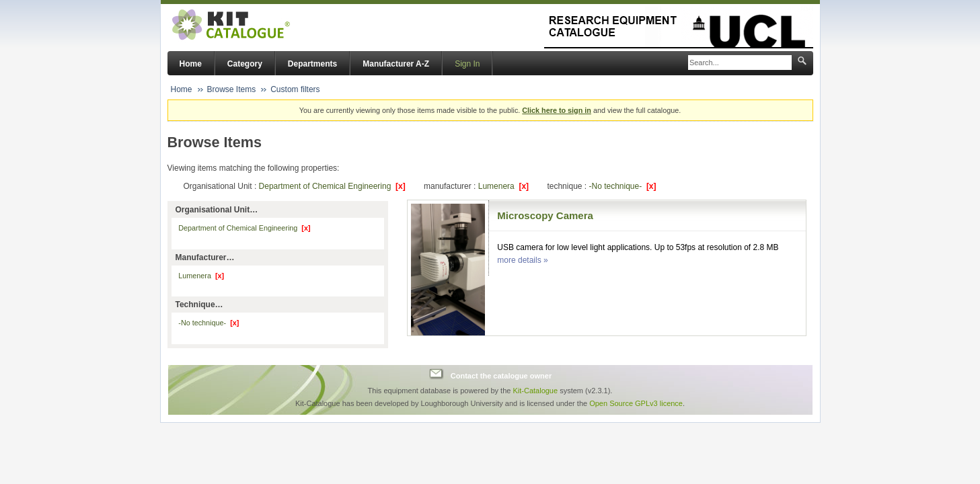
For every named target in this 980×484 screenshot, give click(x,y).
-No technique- (622, 186)
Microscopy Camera (545, 215)
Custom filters (295, 89)
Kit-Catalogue (535, 391)
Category (245, 64)
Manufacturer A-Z (396, 64)
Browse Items (232, 89)
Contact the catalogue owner (501, 376)
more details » (522, 260)
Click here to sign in (557, 110)
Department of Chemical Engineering (332, 186)
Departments (312, 64)
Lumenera (503, 186)
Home (191, 64)
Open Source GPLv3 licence (636, 403)
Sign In (467, 64)
